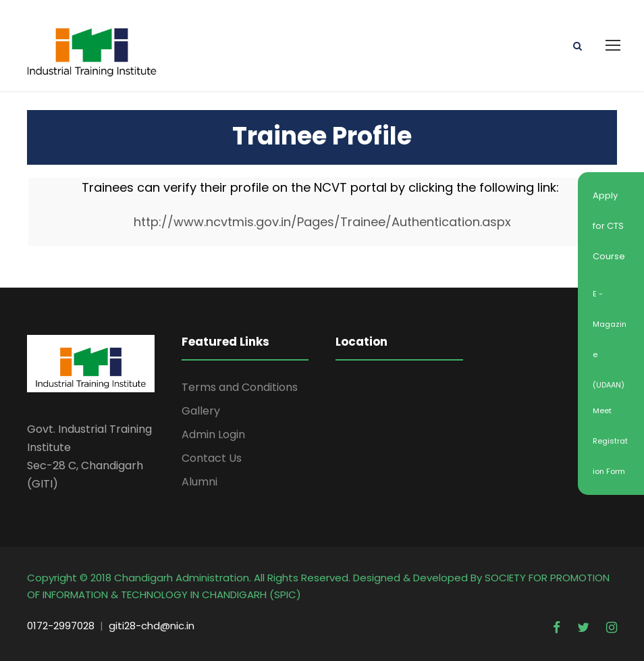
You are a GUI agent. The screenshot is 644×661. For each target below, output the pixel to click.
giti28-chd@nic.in (152, 626)
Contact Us (212, 458)
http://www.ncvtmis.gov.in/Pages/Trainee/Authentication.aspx (322, 222)
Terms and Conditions (240, 387)
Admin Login (213, 434)
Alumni (199, 482)
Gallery (201, 411)
